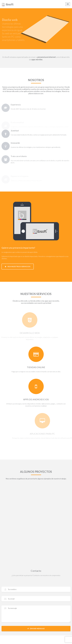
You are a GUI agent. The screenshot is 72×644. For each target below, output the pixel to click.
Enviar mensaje (36, 628)
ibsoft (8, 4)
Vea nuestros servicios (18, 266)
